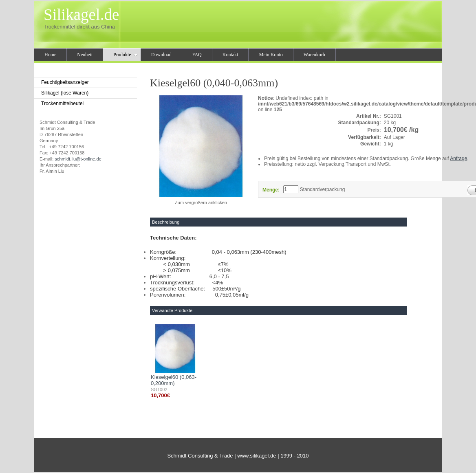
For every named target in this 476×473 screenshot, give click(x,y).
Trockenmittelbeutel (62, 103)
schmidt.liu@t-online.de (78, 159)
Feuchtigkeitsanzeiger (65, 82)
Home (50, 55)
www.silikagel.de (257, 456)
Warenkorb (314, 55)
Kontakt (230, 55)
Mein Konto (271, 55)
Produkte (126, 55)
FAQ (197, 55)
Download (161, 55)
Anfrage (458, 158)
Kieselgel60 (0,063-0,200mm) (174, 380)
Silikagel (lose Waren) (65, 93)
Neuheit (85, 55)
